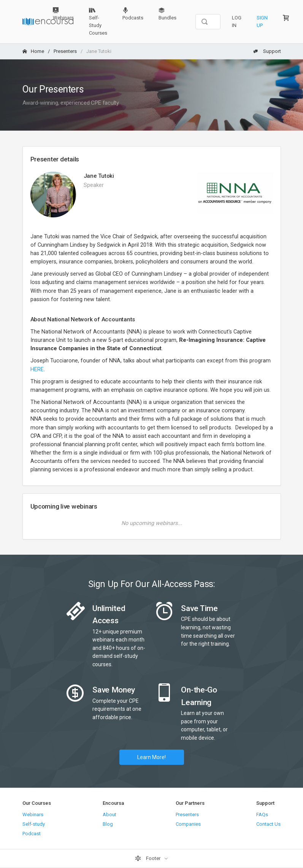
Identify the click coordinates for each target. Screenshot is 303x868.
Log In (237, 22)
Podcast (32, 834)
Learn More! (151, 757)
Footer (148, 858)
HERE (37, 369)
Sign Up (262, 22)
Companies (188, 824)
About (109, 815)
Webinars (63, 14)
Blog (108, 824)
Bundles (167, 14)
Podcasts (133, 14)
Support (267, 51)
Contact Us (268, 824)
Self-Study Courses (98, 22)
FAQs (262, 815)
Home (33, 51)
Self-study (34, 824)
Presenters (65, 51)
